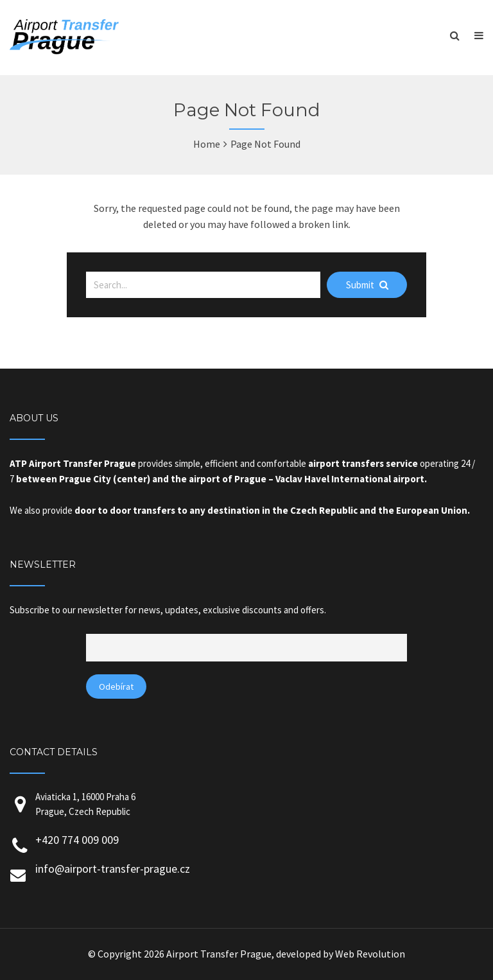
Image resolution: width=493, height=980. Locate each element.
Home (207, 144)
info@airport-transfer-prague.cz (113, 869)
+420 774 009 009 (77, 840)
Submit (367, 285)
